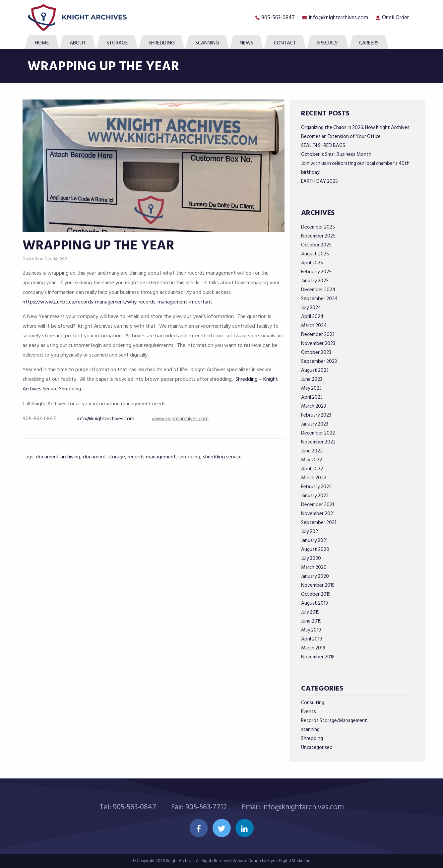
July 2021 (310, 532)
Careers (369, 43)
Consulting (313, 703)
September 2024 (319, 299)
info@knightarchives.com (338, 17)
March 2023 (314, 406)
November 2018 (318, 657)
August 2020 (315, 549)
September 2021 (319, 523)
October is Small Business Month (336, 154)
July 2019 (310, 612)
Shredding (162, 43)
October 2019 (316, 594)
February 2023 (316, 415)
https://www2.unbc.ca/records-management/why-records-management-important (117, 302)
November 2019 (318, 585)
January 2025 (315, 281)
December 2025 (318, 227)
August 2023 (315, 370)
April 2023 (312, 397)
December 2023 (318, 334)
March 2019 (313, 648)
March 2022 (314, 478)
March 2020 (314, 567)
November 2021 (318, 514)
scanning (310, 730)
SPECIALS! (328, 43)
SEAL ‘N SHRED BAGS (323, 145)
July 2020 (311, 558)
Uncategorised (317, 747)
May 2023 (311, 388)
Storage (117, 43)
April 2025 (312, 263)
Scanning (207, 43)
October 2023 (316, 352)
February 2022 (316, 487)
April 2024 (312, 317)
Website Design (247, 861)
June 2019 (311, 621)
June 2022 (312, 451)
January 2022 (315, 496)
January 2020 (315, 576)
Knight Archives (180, 861)
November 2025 (318, 236)
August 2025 (315, 254)
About (78, 43)
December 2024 (318, 290)
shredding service (222, 457)
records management (152, 457)
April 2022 (312, 469)
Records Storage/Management (334, 721)
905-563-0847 (278, 17)
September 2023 (319, 361)
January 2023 (315, 424)
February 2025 (316, 272)
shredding (189, 457)
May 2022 (312, 460)
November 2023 (318, 343)
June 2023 (312, 379)
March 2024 (314, 326)
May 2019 (311, 630)
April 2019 (312, 639)
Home (42, 43)
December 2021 (317, 505)
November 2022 (318, 442)
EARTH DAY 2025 (319, 181)
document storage (104, 457)
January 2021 (314, 540)
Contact (285, 43)
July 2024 (311, 308)
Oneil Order (395, 17)
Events (309, 712)
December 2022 (318, 433)
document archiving (58, 457)
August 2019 (315, 603)
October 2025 (316, 245)
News (247, 43)
